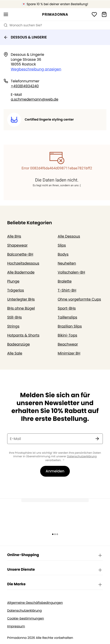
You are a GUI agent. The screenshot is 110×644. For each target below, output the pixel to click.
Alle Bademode (21, 272)
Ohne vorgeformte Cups (79, 299)
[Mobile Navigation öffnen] (6, 14)
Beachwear (68, 344)
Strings (13, 326)
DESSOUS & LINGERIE (25, 37)
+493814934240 (25, 86)
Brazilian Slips (70, 326)
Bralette (65, 281)
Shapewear (17, 245)
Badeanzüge (19, 344)
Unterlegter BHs (21, 299)
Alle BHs (14, 236)
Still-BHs (14, 317)
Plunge (13, 281)
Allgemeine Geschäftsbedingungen (35, 603)
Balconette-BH (20, 254)
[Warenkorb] (104, 14)
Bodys (63, 254)
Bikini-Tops (67, 335)
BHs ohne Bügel (21, 308)
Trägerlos (16, 290)
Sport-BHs (67, 308)
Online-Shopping (55, 555)
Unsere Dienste (55, 570)
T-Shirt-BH (67, 290)
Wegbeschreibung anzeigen (36, 69)
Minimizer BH (69, 353)
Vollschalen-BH (71, 272)
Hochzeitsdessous (23, 263)
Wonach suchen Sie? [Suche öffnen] (23, 25)
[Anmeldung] (94, 14)
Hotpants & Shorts (23, 335)
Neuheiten (67, 263)
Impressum (16, 626)
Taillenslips (67, 317)
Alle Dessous (69, 236)
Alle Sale (15, 353)
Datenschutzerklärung (82, 457)
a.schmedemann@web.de (35, 99)
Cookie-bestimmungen (26, 618)
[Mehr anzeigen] (64, 460)
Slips (62, 245)
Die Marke (55, 584)
